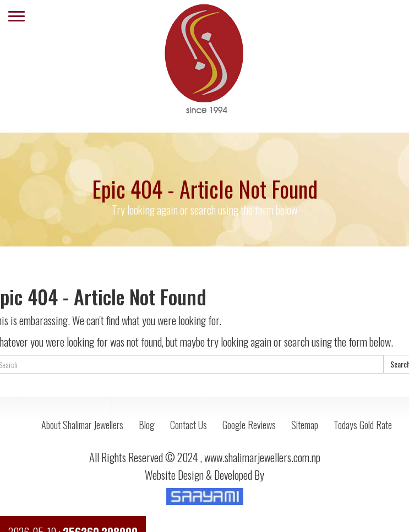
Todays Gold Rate (363, 425)
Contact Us (189, 425)
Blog (147, 425)
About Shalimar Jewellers (82, 425)
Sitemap (305, 425)
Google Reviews (249, 425)
